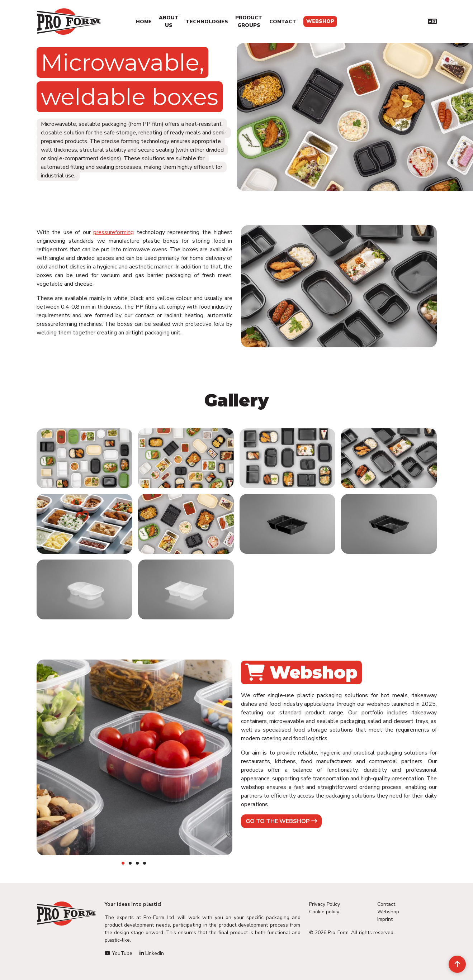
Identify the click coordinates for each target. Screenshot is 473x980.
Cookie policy (324, 912)
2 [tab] (130, 863)
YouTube (119, 953)
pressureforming (113, 232)
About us (169, 22)
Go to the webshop (281, 821)
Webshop (320, 21)
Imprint (385, 919)
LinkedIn (152, 953)
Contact (283, 22)
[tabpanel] (134, 757)
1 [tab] (123, 863)
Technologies (207, 22)
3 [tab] (137, 863)
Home (144, 22)
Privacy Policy (325, 904)
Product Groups (249, 22)
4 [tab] (145, 863)
